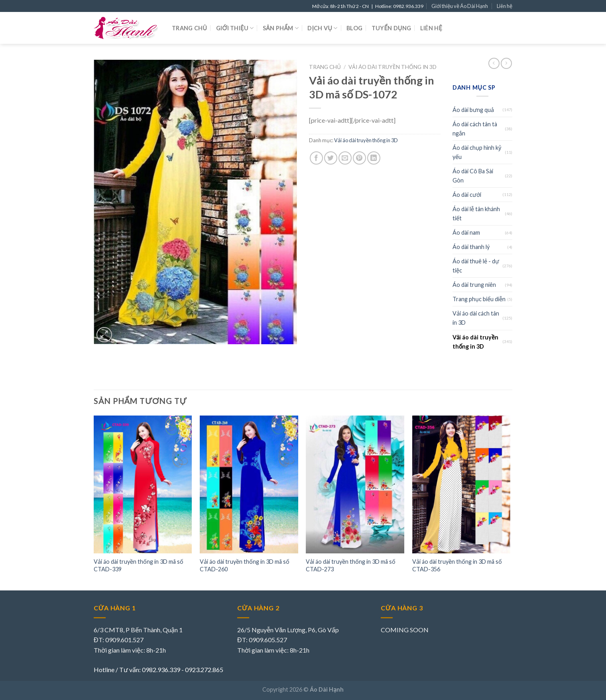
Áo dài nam (466, 232)
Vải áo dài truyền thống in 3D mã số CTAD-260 (245, 565)
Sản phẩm (281, 28)
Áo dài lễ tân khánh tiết (476, 214)
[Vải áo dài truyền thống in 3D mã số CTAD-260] (249, 484)
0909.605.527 (268, 640)
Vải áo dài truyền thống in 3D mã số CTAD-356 (457, 565)
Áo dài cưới (467, 195)
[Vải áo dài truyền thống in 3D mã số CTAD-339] (143, 484)
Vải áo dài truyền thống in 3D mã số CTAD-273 (351, 565)
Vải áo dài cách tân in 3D (476, 318)
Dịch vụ (322, 28)
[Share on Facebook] (316, 158)
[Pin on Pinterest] (359, 158)
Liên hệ (505, 6)
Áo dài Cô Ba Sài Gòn (473, 176)
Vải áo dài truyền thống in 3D (393, 67)
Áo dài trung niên (474, 285)
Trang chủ (189, 28)
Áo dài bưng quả (473, 110)
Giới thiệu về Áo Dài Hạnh (460, 6)
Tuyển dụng (392, 28)
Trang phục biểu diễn (479, 299)
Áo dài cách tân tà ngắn (475, 129)
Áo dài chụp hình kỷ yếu (477, 152)
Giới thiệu (235, 28)
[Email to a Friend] (345, 158)
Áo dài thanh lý (471, 247)
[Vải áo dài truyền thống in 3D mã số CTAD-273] (355, 484)
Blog (354, 28)
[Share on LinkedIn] (374, 158)
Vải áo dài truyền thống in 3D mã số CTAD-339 (139, 565)
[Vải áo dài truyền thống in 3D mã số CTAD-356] (461, 484)
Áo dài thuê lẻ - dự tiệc (476, 266)
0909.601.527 (124, 640)
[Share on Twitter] (331, 158)
